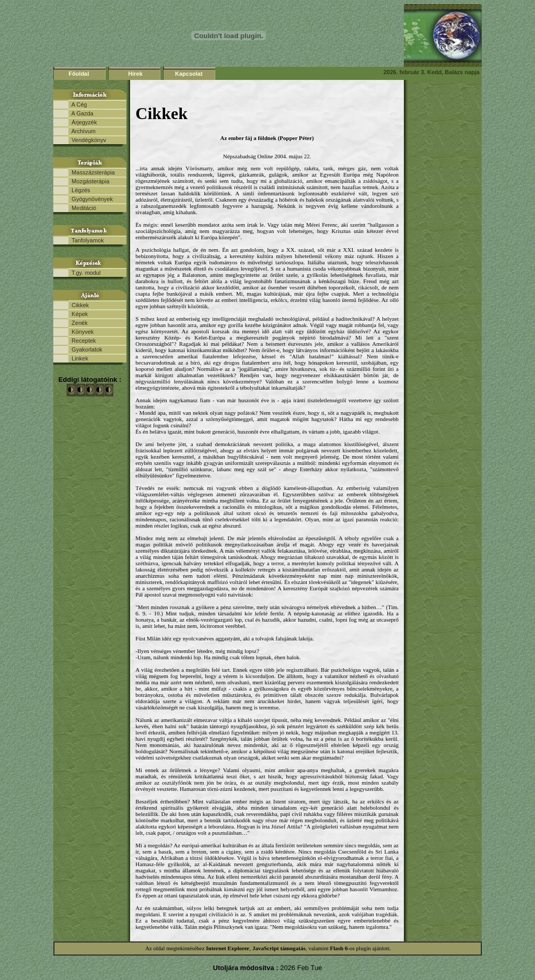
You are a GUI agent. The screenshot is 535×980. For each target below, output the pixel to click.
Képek (78, 314)
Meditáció (82, 208)
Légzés (79, 190)
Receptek (82, 341)
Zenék (78, 323)
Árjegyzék (83, 122)
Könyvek (81, 332)
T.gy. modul (84, 273)
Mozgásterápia (89, 181)
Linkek (78, 358)
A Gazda (81, 113)
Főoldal (79, 74)
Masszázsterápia (92, 172)
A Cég (78, 104)
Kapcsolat (189, 74)
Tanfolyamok (86, 240)
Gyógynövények (91, 199)
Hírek (135, 74)
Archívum (82, 131)
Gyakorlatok (85, 349)
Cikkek (79, 305)
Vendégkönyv (87, 140)
